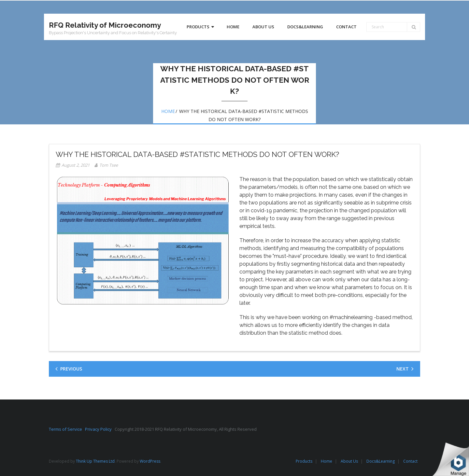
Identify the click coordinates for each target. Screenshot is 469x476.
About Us (349, 461)
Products (304, 461)
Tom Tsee (109, 165)
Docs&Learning (381, 461)
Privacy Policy (100, 429)
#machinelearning (351, 317)
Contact (410, 461)
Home (168, 111)
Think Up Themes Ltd (95, 461)
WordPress (150, 461)
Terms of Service (67, 429)
